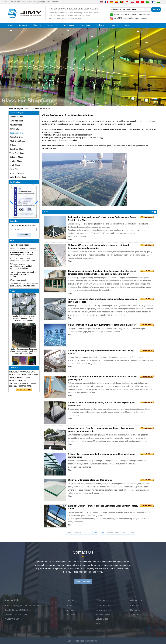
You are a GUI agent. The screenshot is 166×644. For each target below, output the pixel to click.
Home (11, 25)
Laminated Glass (16, 121)
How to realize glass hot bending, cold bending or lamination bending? (23, 278)
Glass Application (32, 108)
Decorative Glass (16, 137)
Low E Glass (15, 165)
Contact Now (24, 389)
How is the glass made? (20, 249)
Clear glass (48, 135)
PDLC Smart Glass (17, 141)
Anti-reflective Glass (18, 177)
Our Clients (85, 25)
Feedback (100, 25)
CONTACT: (10, 619)
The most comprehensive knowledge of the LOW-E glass (22, 263)
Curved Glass (15, 129)
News (128, 25)
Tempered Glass (16, 117)
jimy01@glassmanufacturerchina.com (131, 18)
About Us (37, 25)
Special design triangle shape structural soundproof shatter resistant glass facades (24, 322)
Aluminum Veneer (17, 173)
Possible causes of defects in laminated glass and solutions (22, 257)
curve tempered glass (102, 146)
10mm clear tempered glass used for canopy (90, 480)
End (102, 533)
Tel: (7, 614)
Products (23, 25)
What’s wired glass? (18, 284)
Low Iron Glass (15, 161)
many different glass (118, 129)
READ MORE (83, 582)
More (70, 239)
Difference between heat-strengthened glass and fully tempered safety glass (21, 270)
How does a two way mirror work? (23, 252)
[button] (78, 104)
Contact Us (115, 25)
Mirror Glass (14, 169)
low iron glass (61, 135)
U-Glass (13, 145)
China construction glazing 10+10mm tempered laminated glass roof (102, 325)
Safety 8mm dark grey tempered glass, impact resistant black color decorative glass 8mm (24, 355)
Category (19, 108)
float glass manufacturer (86, 641)
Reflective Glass (16, 157)
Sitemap (134, 614)
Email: (8, 606)
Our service (52, 25)
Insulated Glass (16, 125)
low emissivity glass (78, 138)
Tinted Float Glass (17, 153)
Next (95, 533)
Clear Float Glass (16, 149)
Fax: (7, 610)
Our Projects (68, 25)
